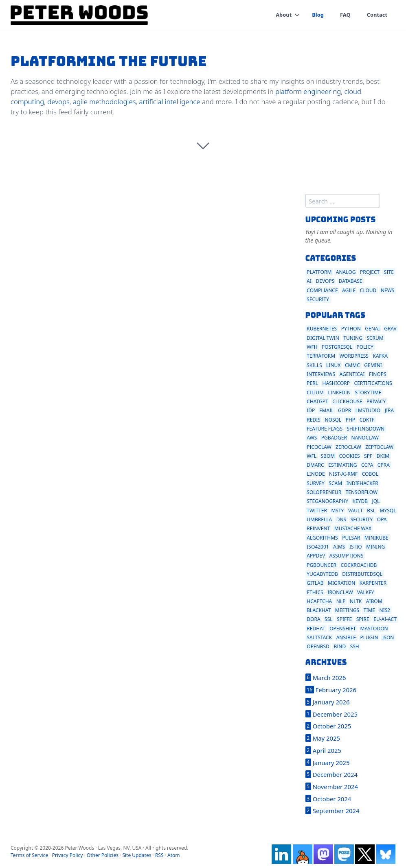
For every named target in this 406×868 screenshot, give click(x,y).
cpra (384, 465)
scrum (375, 338)
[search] (343, 201)
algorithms (322, 538)
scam (335, 483)
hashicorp (336, 383)
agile (349, 290)
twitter (317, 511)
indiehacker (362, 483)
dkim (383, 456)
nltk (356, 601)
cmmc (352, 365)
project (370, 272)
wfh (312, 347)
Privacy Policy (68, 855)
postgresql (337, 347)
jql (376, 501)
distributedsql (362, 574)
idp (311, 410)
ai (309, 281)
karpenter (373, 583)
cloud (368, 290)
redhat (316, 629)
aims (339, 547)
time (369, 610)
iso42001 (318, 547)
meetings (347, 610)
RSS (159, 855)
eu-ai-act (385, 619)
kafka (380, 356)
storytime (368, 392)
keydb (360, 501)
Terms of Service (29, 855)
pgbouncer (322, 565)
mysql (388, 511)
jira (389, 410)
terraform (321, 356)
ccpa (367, 465)
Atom (173, 855)
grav (390, 329)
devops (58, 102)
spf (368, 456)
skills (314, 365)
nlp (341, 601)
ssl (328, 619)
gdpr (345, 410)
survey (316, 483)
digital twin (323, 338)
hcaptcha (319, 601)
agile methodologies (104, 102)
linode (316, 474)
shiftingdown (366, 429)
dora (313, 619)
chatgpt (317, 401)
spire (363, 619)
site (389, 272)
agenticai (352, 374)
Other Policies (103, 855)
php (350, 420)
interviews (321, 374)
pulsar (351, 538)
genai (372, 329)
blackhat (319, 610)
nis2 (385, 610)
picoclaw (319, 447)
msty (337, 511)
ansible (346, 637)
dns (341, 519)
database (351, 281)
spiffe (344, 619)
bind (340, 646)
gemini (373, 365)
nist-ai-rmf (343, 474)
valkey (366, 592)
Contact (377, 15)
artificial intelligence (170, 102)
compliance (322, 290)
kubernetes (322, 329)
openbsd (318, 646)
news (388, 290)
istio (356, 547)
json (388, 637)
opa (382, 519)
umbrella (319, 519)
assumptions (347, 556)
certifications (373, 383)
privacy (376, 401)
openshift (343, 629)
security (318, 299)
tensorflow (362, 492)
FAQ (345, 15)
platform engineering (308, 91)
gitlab (315, 583)
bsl (371, 511)
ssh (355, 646)
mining (375, 547)
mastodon (374, 629)
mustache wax (353, 528)
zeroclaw (348, 447)
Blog (318, 15)
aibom (374, 601)
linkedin (340, 392)
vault (356, 511)
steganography (327, 501)
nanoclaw (365, 438)
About (283, 15)
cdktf (367, 420)
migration (341, 583)
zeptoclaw (379, 447)
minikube (376, 538)
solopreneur (324, 492)
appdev (316, 556)
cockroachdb (359, 565)
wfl (312, 456)
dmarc (315, 465)
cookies (350, 456)
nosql (333, 420)
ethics (315, 592)
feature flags (325, 429)
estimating (342, 465)
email (327, 410)
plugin (369, 637)
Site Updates (137, 855)
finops (378, 374)
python (351, 329)
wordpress (354, 356)
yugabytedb (322, 574)
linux (333, 365)
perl (312, 383)
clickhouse (347, 401)
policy (365, 347)
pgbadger (334, 438)
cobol (370, 474)
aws (312, 438)
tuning (353, 338)
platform (319, 272)
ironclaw (340, 592)
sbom (328, 456)
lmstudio (368, 410)
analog (346, 272)
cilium (315, 392)
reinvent (318, 528)
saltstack (319, 637)
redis (314, 420)
